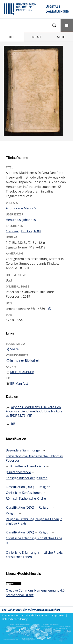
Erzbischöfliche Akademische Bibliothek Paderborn (34, 458)
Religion (44, 487)
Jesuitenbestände (18, 472)
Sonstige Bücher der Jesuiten (27, 478)
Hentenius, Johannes (21, 220)
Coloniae (12, 231)
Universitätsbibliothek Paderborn (30, 615)
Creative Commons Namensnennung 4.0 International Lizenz (36, 593)
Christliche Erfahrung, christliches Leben (34, 540)
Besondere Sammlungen (24, 450)
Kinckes (26, 231)
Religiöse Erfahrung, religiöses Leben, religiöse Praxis (34, 521)
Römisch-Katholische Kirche (26, 498)
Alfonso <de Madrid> (21, 208)
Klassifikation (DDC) (20, 487)
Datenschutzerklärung (15, 619)
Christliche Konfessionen (24, 493)
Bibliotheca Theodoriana (27, 466)
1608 (37, 231)
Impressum (59, 615)
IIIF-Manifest (19, 383)
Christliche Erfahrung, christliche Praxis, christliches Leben (34, 555)
